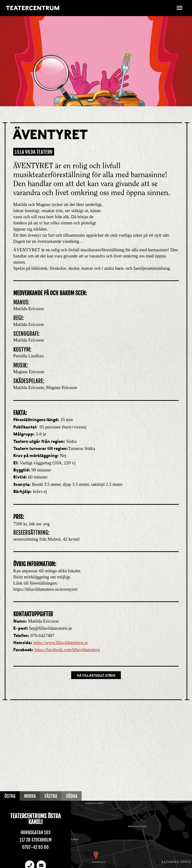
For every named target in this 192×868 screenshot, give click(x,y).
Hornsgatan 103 (36, 833)
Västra (51, 796)
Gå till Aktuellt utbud (96, 676)
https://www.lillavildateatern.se (61, 643)
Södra (72, 796)
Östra (10, 796)
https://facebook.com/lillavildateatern (68, 650)
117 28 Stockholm (35, 840)
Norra (30, 796)
